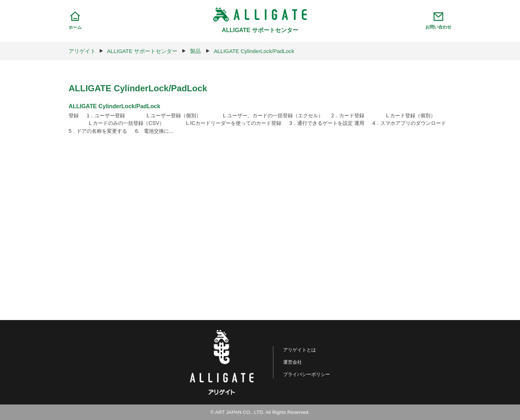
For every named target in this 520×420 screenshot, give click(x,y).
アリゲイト (82, 51)
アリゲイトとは (299, 350)
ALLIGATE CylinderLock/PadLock (255, 51)
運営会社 (291, 362)
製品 (196, 51)
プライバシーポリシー (307, 374)
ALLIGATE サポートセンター (142, 51)
